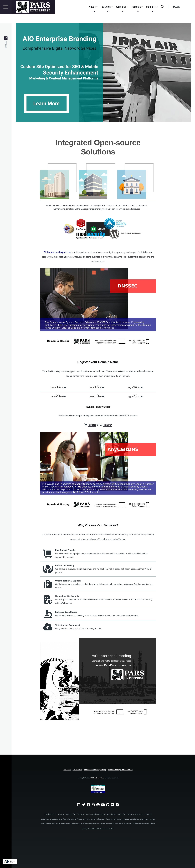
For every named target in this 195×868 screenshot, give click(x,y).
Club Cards (77, 770)
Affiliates (67, 770)
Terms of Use (127, 770)
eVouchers (88, 770)
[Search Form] (162, 16)
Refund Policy (114, 770)
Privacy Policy (100, 770)
